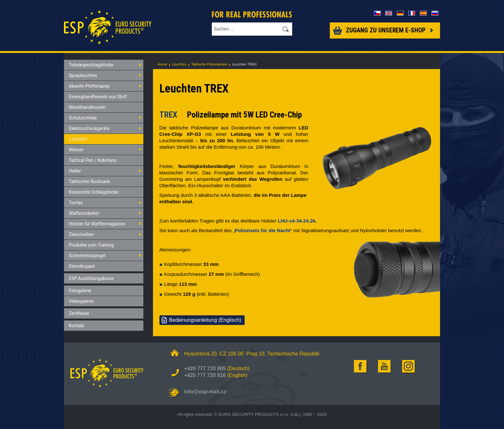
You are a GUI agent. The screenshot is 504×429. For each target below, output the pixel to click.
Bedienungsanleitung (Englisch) (205, 320)
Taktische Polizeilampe (209, 64)
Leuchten (179, 64)
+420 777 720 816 (205, 375)
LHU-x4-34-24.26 (297, 221)
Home (162, 64)
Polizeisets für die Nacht (262, 230)
